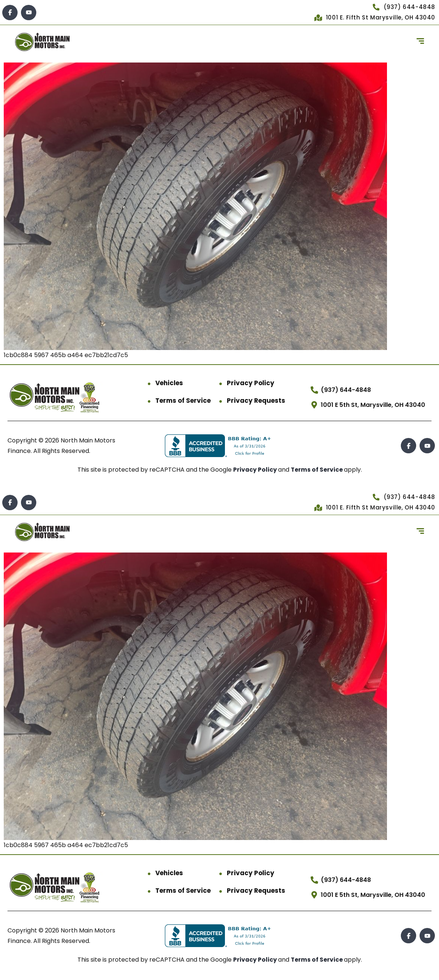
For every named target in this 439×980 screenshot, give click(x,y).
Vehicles (169, 383)
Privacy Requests (256, 401)
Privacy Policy (251, 383)
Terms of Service (183, 401)
